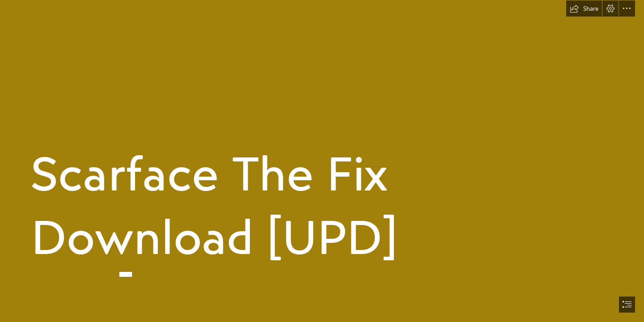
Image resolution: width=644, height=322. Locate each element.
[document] (322, 161)
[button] (584, 8)
